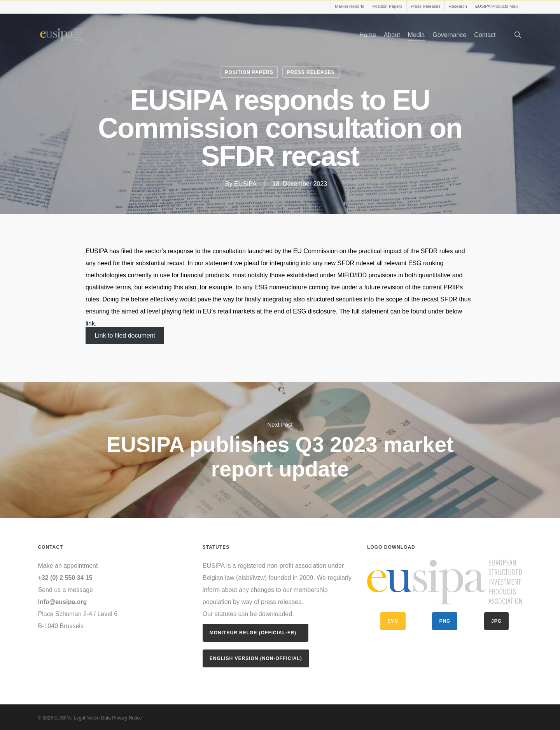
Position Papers (249, 72)
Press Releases (311, 72)
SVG (393, 621)
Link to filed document (125, 335)
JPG (496, 621)
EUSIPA (245, 184)
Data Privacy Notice (121, 718)
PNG (445, 621)
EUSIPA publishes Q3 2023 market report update (280, 450)
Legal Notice (87, 718)
